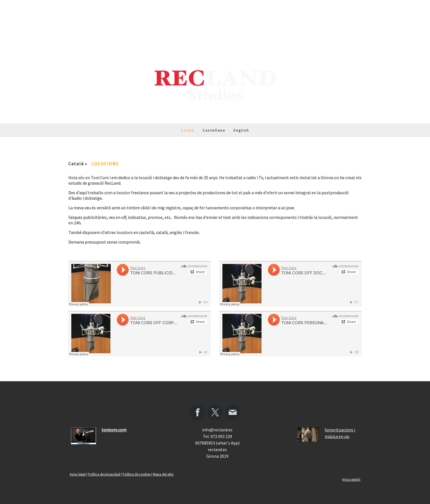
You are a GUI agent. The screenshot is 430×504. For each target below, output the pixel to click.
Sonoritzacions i (340, 430)
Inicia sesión (351, 479)
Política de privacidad (104, 474)
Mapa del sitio (163, 474)
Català (188, 130)
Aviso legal (78, 474)
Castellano (214, 130)
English (241, 130)
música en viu (337, 436)
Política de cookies (137, 474)
